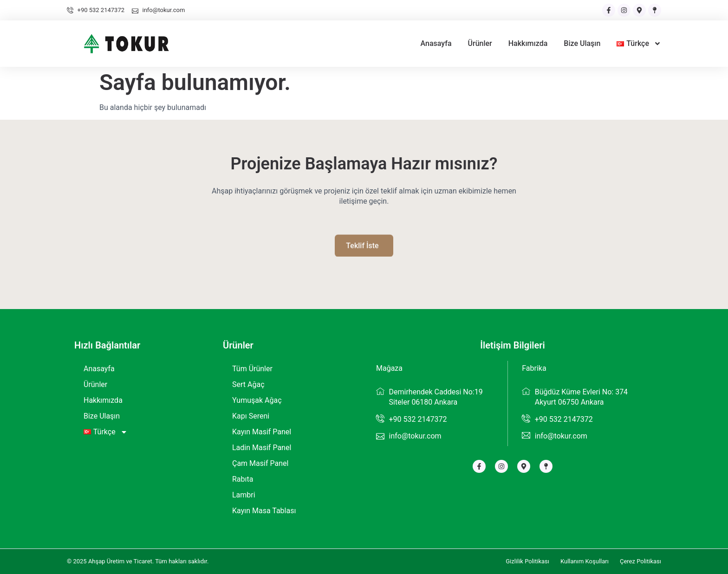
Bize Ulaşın (582, 43)
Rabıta (243, 479)
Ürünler (480, 43)
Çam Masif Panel (260, 463)
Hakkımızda (528, 43)
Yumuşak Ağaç (257, 400)
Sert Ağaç (248, 384)
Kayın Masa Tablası (264, 511)
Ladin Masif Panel (262, 448)
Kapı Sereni (251, 416)
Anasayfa (436, 43)
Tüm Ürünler (252, 369)
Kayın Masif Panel (262, 432)
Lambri (244, 495)
